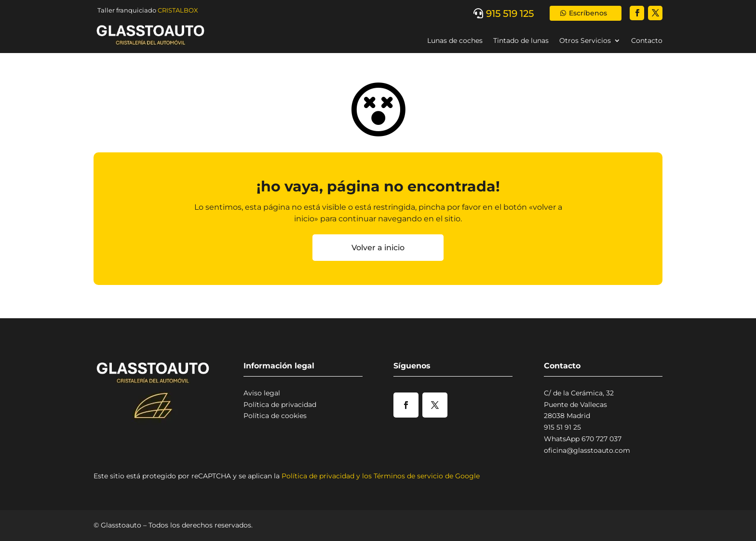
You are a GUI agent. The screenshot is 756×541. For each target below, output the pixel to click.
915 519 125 (510, 14)
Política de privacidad (280, 405)
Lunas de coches (455, 41)
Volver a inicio (378, 248)
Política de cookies (275, 416)
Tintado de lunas (521, 41)
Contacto (647, 41)
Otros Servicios (585, 41)
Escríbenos (588, 13)
